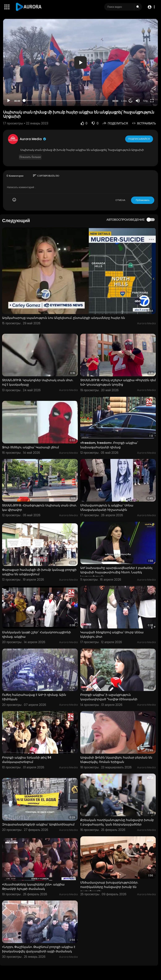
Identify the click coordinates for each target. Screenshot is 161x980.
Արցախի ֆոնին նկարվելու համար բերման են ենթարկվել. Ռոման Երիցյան (116, 760)
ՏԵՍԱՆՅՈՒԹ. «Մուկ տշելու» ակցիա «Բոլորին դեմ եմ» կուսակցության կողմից (118, 382)
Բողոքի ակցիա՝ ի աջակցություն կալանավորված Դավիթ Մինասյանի (109, 697)
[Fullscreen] (152, 101)
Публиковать (143, 200)
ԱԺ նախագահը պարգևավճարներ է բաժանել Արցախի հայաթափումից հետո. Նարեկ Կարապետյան (116, 572)
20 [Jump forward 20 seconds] (131, 101)
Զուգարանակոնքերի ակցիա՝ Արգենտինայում (38, 824)
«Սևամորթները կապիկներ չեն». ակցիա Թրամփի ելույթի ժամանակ (33, 887)
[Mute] (138, 101)
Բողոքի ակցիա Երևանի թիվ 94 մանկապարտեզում (27, 760)
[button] (151, 7)
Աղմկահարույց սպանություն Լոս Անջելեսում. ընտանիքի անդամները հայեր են (64, 318)
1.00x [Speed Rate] (124, 101)
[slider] (66, 100)
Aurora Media (33, 139)
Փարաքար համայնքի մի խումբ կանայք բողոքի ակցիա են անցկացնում (39, 572)
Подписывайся (139, 139)
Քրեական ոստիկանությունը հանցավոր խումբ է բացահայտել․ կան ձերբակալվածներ (117, 822)
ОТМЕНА (120, 200)
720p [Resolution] (145, 101)
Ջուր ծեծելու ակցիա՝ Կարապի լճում (31, 447)
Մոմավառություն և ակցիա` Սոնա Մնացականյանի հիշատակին (107, 508)
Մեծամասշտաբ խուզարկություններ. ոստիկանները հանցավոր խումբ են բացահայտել (109, 887)
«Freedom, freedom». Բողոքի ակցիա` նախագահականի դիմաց (109, 445)
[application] (80, 62)
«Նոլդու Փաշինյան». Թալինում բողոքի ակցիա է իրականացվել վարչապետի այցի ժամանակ (39, 949)
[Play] (9, 101)
